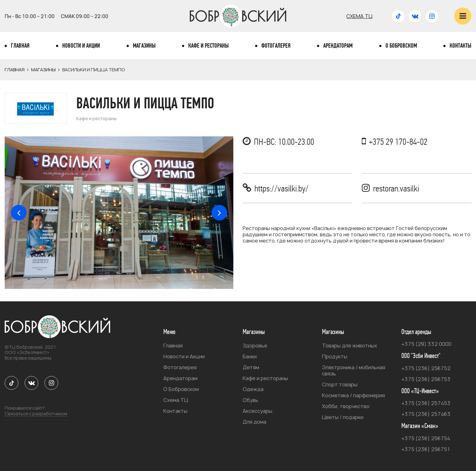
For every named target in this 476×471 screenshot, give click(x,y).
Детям (251, 367)
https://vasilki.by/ (282, 188)
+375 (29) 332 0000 (426, 344)
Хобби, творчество (346, 406)
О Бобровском (401, 46)
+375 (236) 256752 (426, 368)
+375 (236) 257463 (426, 414)
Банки (250, 356)
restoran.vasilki (396, 188)
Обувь (250, 400)
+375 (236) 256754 (426, 438)
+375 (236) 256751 (426, 449)
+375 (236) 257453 (426, 403)
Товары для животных (350, 346)
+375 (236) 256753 (426, 379)
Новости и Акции (81, 46)
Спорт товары (340, 384)
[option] (119, 213)
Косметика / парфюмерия (353, 395)
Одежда (253, 389)
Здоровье (255, 346)
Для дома (254, 422)
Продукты (335, 356)
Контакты (460, 46)
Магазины (144, 46)
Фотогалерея (276, 46)
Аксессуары (257, 411)
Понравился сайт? (36, 411)
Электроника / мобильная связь (354, 370)
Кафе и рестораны (208, 46)
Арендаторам (338, 46)
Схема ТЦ (359, 16)
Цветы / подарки (343, 417)
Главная (20, 46)
